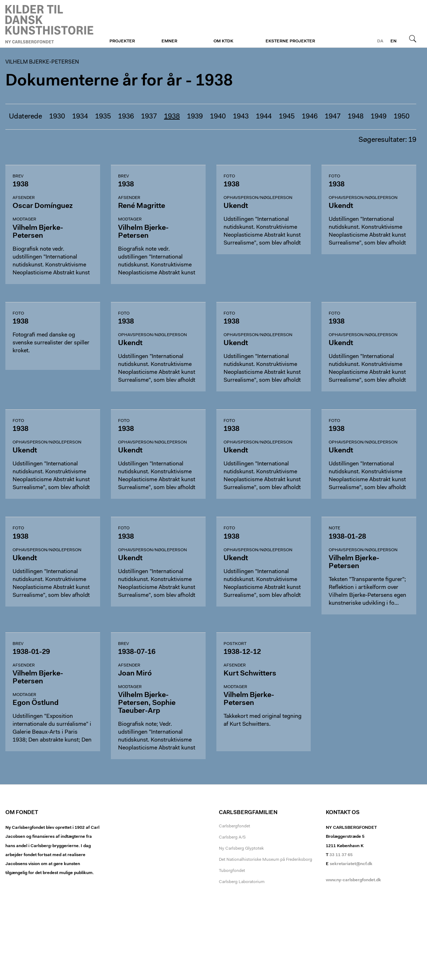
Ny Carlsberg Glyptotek (241, 849)
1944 (264, 117)
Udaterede (25, 117)
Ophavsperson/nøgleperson (258, 198)
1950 (402, 117)
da (380, 41)
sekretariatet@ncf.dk (351, 864)
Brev (18, 176)
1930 (57, 117)
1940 (218, 117)
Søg (413, 38)
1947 (333, 117)
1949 (379, 117)
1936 (126, 117)
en (393, 41)
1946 (310, 117)
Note (334, 528)
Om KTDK (223, 41)
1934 (80, 117)
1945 (287, 117)
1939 (195, 117)
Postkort (235, 644)
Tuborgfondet (232, 871)
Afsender (24, 198)
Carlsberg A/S (232, 837)
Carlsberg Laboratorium (242, 882)
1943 (241, 117)
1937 (149, 117)
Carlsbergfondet (234, 826)
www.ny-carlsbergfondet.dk (353, 880)
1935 (103, 117)
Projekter (122, 41)
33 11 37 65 (341, 855)
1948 (356, 117)
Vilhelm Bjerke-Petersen (49, 24)
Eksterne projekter (290, 41)
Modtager (24, 219)
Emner (169, 41)
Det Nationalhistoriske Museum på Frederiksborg (266, 860)
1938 (172, 117)
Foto (229, 176)
